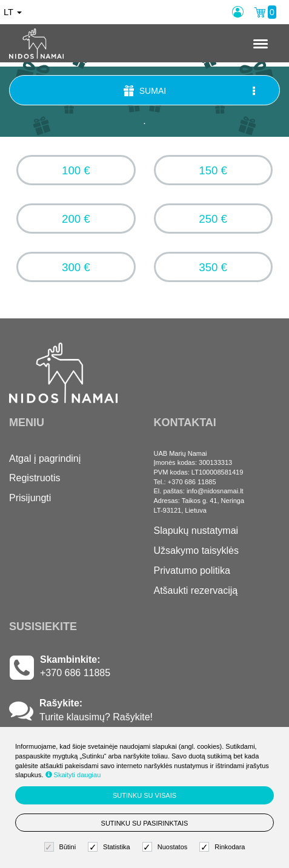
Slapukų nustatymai (196, 531)
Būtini (62, 847)
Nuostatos (167, 847)
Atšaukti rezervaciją (196, 590)
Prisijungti (30, 498)
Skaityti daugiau (73, 775)
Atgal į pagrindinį (45, 459)
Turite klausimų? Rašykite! (96, 717)
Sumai (191, 90)
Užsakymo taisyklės (196, 551)
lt (13, 12)
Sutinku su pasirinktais (145, 823)
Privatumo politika (192, 570)
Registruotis (35, 478)
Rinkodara (224, 847)
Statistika (111, 847)
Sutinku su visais (144, 795)
